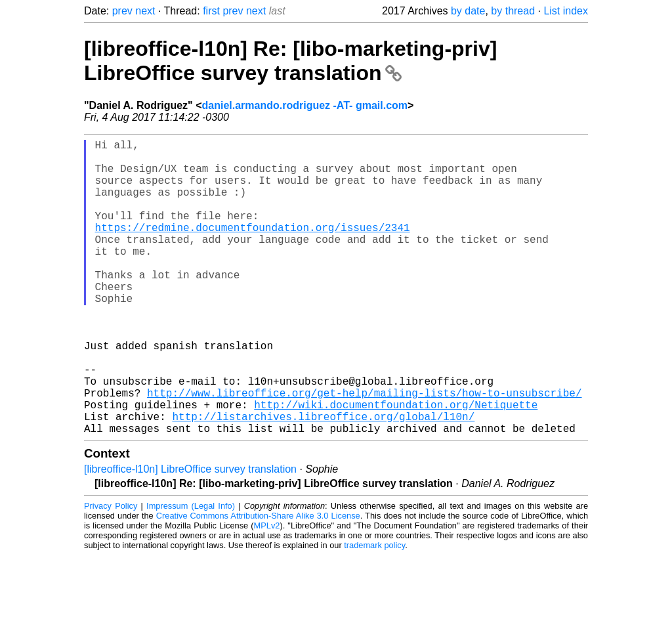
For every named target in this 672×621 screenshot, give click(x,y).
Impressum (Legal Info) (191, 571)
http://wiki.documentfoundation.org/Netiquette (396, 465)
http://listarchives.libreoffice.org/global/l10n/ (323, 479)
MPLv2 (267, 591)
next (145, 11)
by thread (513, 11)
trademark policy (374, 611)
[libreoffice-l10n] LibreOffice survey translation (190, 535)
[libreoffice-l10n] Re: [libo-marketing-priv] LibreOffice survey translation (290, 61)
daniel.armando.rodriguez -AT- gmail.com (305, 105)
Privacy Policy (111, 571)
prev (122, 11)
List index (566, 11)
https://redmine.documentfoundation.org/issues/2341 (253, 248)
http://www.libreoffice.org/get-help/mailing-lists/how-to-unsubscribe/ (364, 450)
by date (468, 11)
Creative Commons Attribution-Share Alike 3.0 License (258, 581)
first (211, 11)
